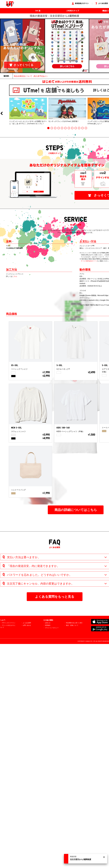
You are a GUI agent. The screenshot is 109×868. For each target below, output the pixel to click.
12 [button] (86, 128)
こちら (15, 276)
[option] (28, 111)
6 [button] (65, 128)
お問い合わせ (27, 625)
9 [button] (76, 128)
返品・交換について (72, 625)
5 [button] (62, 128)
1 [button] (48, 128)
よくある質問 (27, 623)
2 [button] (52, 128)
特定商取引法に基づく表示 (74, 623)
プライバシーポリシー (52, 628)
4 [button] (59, 128)
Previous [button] (1, 113)
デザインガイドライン (9, 623)
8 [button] (72, 128)
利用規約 (48, 625)
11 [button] (82, 128)
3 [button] (55, 128)
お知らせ (48, 623)
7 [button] (69, 128)
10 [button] (79, 128)
